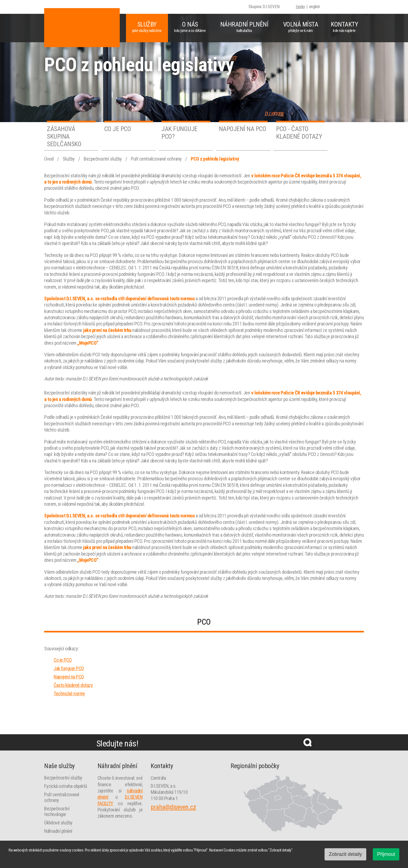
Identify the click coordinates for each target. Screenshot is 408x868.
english (315, 7)
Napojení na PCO (69, 677)
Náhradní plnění (244, 27)
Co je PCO (63, 660)
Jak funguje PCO (69, 668)
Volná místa (301, 27)
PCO (204, 622)
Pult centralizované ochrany (157, 159)
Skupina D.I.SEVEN (264, 7)
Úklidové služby (58, 823)
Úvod (49, 159)
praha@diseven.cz (173, 807)
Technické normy (69, 694)
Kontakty (344, 27)
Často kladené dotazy (73, 685)
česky (300, 7)
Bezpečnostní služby (103, 159)
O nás (190, 27)
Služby (147, 27)
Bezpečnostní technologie (57, 811)
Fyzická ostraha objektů (66, 786)
